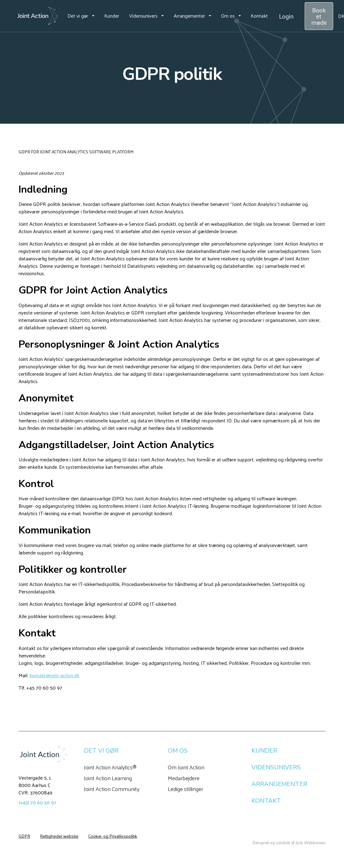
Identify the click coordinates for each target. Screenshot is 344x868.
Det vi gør (78, 16)
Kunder (112, 16)
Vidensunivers (143, 16)
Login (286, 16)
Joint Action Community (112, 789)
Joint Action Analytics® (110, 767)
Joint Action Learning (108, 778)
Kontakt (259, 16)
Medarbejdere (184, 778)
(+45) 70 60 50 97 (37, 802)
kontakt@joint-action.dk (54, 675)
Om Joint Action (186, 767)
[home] (37, 16)
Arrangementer (189, 16)
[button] (81, 16)
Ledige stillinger (185, 789)
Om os (228, 16)
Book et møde (319, 16)
